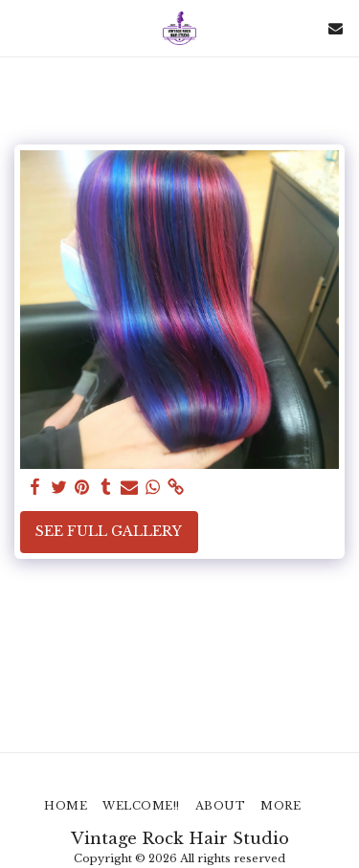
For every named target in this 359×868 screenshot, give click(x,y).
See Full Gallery (109, 531)
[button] (21, 28)
